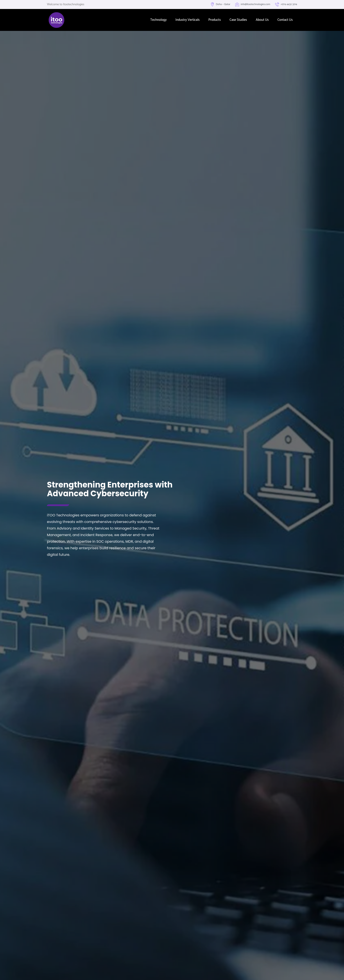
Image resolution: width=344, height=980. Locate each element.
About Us (262, 20)
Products (215, 20)
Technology (159, 20)
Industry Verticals (188, 20)
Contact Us (285, 20)
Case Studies (238, 20)
